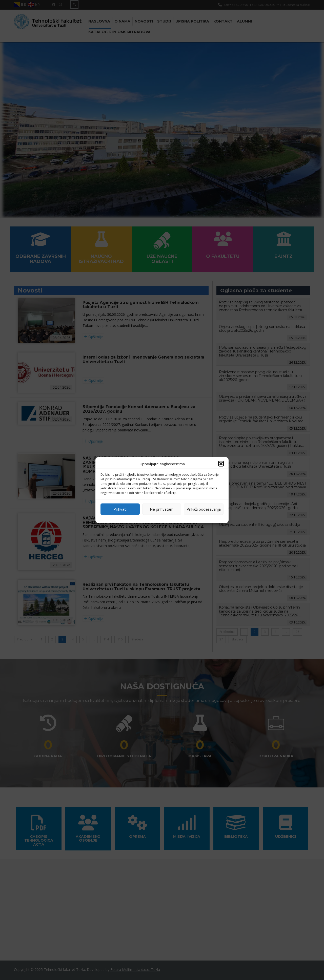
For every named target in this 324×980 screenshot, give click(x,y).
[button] (221, 464)
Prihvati (120, 509)
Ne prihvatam (162, 509)
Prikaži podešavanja (204, 509)
